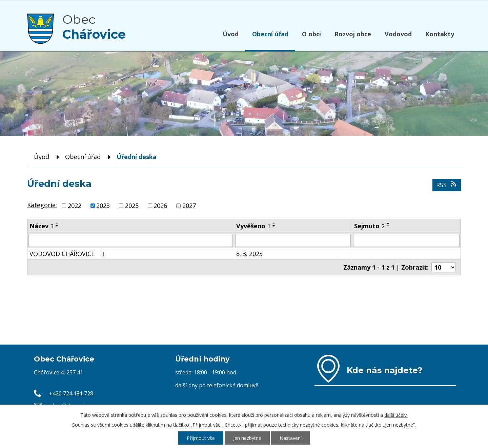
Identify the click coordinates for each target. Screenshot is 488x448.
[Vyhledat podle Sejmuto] (406, 240)
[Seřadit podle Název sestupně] (57, 226)
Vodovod (398, 34)
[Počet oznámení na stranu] (444, 267)
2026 (160, 206)
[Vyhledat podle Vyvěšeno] (293, 240)
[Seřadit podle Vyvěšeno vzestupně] (274, 223)
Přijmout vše (201, 438)
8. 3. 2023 (249, 254)
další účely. (396, 415)
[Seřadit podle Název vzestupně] (57, 223)
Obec (94, 27)
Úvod (231, 34)
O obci (311, 34)
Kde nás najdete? (384, 370)
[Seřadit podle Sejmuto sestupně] (388, 226)
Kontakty (440, 34)
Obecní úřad (270, 34)
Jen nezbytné (247, 438)
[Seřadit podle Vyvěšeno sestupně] (274, 226)
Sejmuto (369, 226)
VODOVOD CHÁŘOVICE (68, 254)
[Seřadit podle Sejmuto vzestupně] (388, 223)
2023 (103, 206)
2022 (75, 206)
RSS (447, 185)
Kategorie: (42, 205)
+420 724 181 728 (71, 393)
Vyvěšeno (253, 226)
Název (42, 226)
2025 (132, 206)
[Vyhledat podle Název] (131, 240)
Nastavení (291, 438)
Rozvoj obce (353, 34)
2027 (189, 206)
